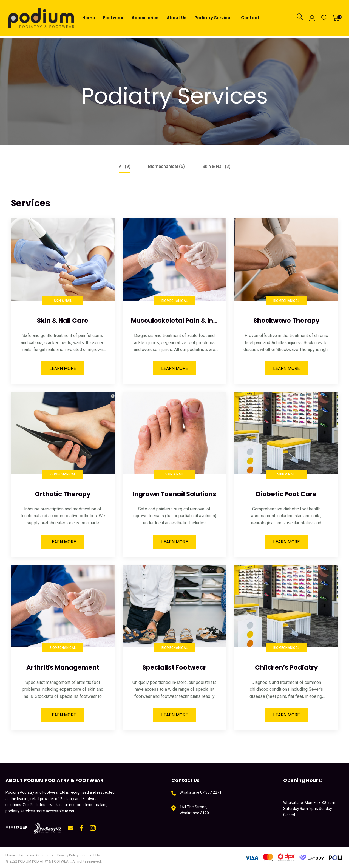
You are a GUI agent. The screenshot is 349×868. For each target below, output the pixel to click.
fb (82, 828)
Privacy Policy (68, 855)
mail (71, 828)
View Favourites (324, 18)
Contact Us (91, 855)
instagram (93, 828)
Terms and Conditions (36, 855)
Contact (250, 18)
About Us (177, 18)
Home (89, 18)
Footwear (113, 18)
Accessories (145, 18)
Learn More (63, 368)
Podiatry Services (214, 18)
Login (312, 18)
